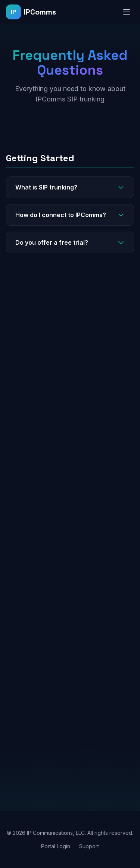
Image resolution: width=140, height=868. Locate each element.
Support (89, 846)
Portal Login (56, 846)
